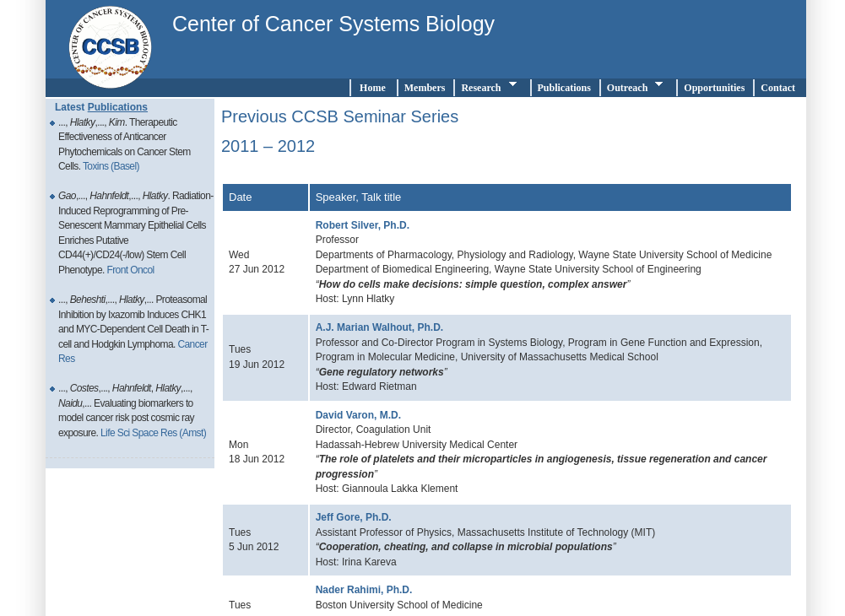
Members (425, 88)
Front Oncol (130, 270)
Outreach (637, 86)
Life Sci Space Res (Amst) (153, 433)
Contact (780, 88)
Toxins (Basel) (111, 166)
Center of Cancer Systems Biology (333, 24)
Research (491, 86)
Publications (564, 88)
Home (373, 88)
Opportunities (714, 88)
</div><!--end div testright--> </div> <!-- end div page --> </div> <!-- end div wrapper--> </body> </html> (507, 356)
